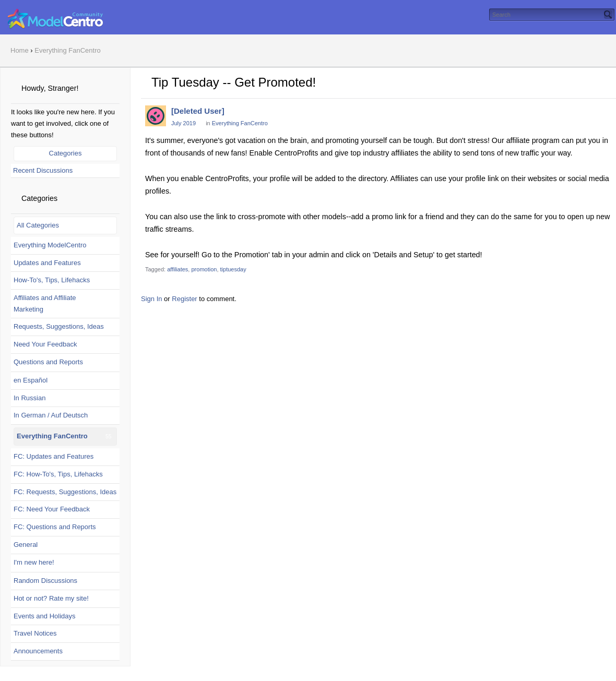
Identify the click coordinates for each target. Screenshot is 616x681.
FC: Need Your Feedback (52, 509)
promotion (204, 269)
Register (184, 299)
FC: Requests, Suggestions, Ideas (65, 492)
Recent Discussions (43, 170)
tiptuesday (233, 269)
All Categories (38, 225)
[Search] (608, 15)
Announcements (38, 651)
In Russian (29, 398)
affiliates (177, 269)
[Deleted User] (198, 111)
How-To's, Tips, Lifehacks (52, 280)
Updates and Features (47, 263)
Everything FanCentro (52, 436)
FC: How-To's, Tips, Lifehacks (58, 474)
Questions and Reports (48, 362)
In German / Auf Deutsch (51, 415)
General (26, 545)
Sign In (151, 299)
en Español (31, 380)
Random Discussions (45, 581)
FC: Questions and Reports (55, 527)
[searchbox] (552, 15)
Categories (66, 153)
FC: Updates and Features (54, 456)
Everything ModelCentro (50, 245)
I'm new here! (34, 562)
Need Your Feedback (45, 344)
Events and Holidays (45, 616)
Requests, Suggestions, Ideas (59, 326)
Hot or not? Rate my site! (51, 598)
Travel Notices (35, 633)
